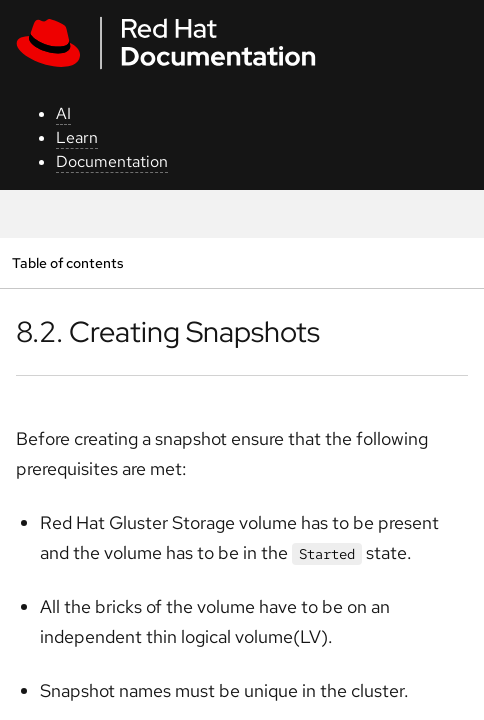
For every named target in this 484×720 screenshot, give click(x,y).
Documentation (112, 161)
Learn (77, 137)
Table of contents (67, 262)
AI (63, 113)
